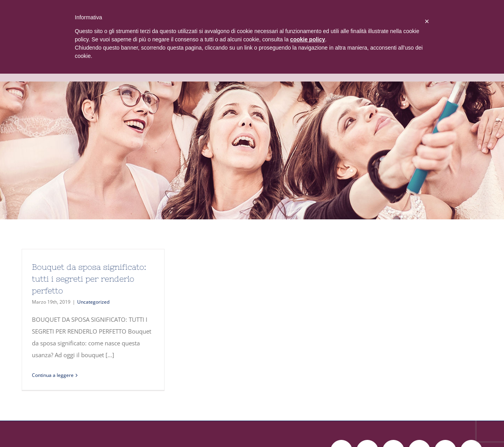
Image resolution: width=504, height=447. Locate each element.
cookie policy (308, 39)
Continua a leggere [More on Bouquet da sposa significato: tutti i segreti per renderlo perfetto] (53, 375)
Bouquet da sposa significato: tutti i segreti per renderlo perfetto (89, 279)
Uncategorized (93, 302)
